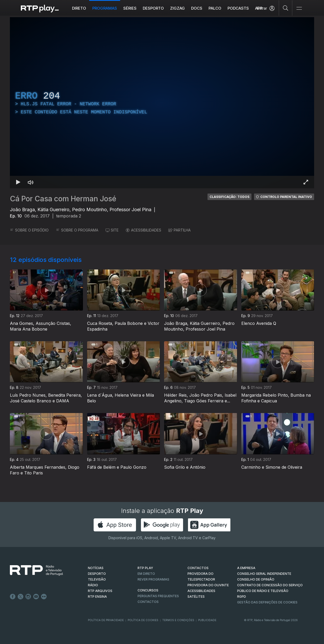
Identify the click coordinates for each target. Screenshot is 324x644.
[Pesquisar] (286, 8)
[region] (162, 103)
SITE (112, 230)
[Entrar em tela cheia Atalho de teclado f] (306, 182)
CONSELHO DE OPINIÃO (256, 579)
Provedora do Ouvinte (208, 585)
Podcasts (238, 8)
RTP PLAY (145, 568)
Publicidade (207, 620)
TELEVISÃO (97, 579)
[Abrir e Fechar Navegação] (299, 8)
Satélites (196, 597)
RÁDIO (93, 585)
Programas (105, 8)
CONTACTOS (198, 568)
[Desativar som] (31, 182)
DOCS (197, 8)
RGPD (242, 597)
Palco (215, 8)
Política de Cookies (143, 620)
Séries (130, 8)
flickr (44, 597)
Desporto (153, 8)
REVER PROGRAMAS (153, 579)
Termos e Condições (178, 620)
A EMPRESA (246, 568)
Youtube (36, 597)
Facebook (13, 597)
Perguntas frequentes (158, 596)
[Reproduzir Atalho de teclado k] (18, 182)
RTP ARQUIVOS (100, 591)
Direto (79, 8)
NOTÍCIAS (96, 568)
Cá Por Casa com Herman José (63, 199)
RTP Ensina (97, 597)
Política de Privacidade (106, 620)
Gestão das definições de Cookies (267, 602)
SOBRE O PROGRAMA (77, 230)
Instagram (28, 597)
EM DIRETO (146, 574)
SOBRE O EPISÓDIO (29, 230)
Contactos (148, 602)
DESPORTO (97, 574)
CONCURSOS (148, 590)
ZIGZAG (177, 8)
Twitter (21, 597)
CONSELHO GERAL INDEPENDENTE (264, 574)
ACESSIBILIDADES (144, 230)
